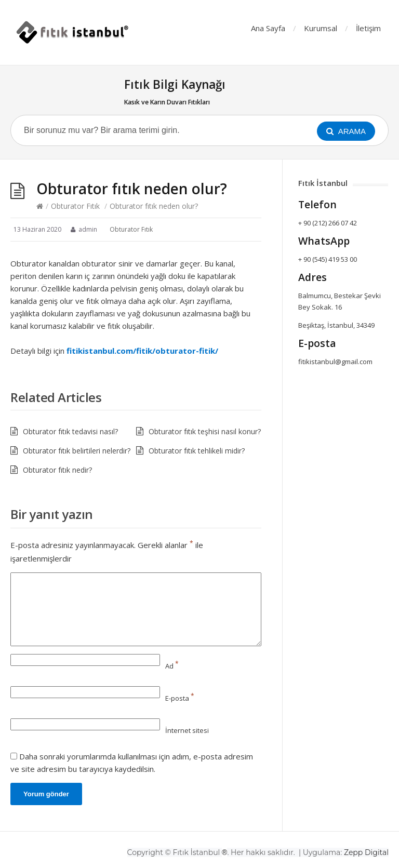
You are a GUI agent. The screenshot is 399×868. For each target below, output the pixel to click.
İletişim (368, 28)
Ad (172, 666)
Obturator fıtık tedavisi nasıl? (70, 431)
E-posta (180, 698)
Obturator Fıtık (75, 206)
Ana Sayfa (268, 28)
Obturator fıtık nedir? (57, 470)
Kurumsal (321, 28)
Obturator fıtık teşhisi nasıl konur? (205, 431)
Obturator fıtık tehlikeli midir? (197, 451)
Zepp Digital (366, 852)
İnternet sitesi (187, 730)
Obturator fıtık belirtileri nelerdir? (77, 451)
